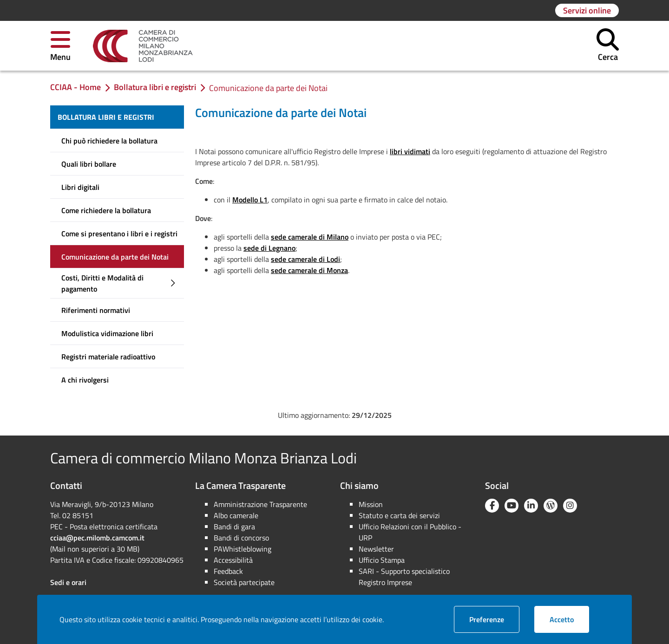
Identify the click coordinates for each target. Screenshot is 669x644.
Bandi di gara (234, 527)
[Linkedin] (531, 506)
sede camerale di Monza (309, 270)
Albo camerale (236, 515)
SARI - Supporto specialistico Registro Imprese (404, 577)
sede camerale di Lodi (305, 259)
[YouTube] (512, 506)
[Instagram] (570, 506)
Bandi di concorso (241, 538)
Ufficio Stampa (382, 560)
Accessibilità (233, 560)
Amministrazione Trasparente (260, 504)
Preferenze (494, 619)
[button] (60, 46)
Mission (371, 504)
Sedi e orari (68, 582)
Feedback (228, 571)
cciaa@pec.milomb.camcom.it (97, 538)
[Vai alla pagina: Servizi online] (587, 10)
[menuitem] (117, 117)
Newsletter (376, 549)
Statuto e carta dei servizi (399, 515)
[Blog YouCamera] (551, 506)
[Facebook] (492, 506)
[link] (143, 46)
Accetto (569, 619)
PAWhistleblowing (243, 549)
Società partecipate (244, 582)
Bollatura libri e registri (106, 117)
